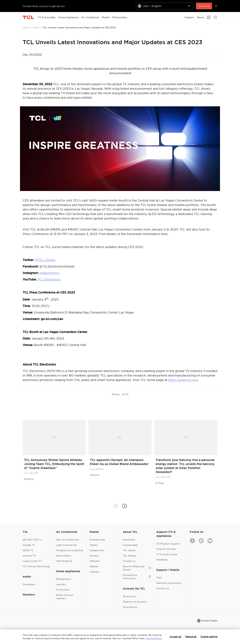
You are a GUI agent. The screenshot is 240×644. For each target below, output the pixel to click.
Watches (95, 561)
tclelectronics (49, 273)
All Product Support (168, 544)
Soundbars (29, 584)
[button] (124, 506)
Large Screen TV (32, 561)
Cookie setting (209, 637)
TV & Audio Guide (167, 554)
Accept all (175, 637)
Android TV (29, 556)
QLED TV (28, 550)
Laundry (61, 584)
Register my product (135, 602)
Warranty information (169, 583)
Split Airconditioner (67, 540)
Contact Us (163, 588)
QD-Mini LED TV (32, 540)
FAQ (159, 578)
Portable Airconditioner (70, 550)
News (36, 27)
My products (130, 607)
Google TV (29, 545)
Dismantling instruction (137, 577)
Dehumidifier (63, 556)
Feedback (162, 560)
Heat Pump (64, 561)
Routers (94, 556)
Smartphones (97, 540)
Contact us (129, 561)
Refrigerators (64, 579)
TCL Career (129, 550)
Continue (204, 6)
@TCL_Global (45, 260)
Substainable (130, 545)
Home (26, 27)
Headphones (97, 550)
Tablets (94, 545)
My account (130, 596)
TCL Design (129, 556)
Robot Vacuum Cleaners (65, 597)
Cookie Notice (154, 638)
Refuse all (191, 637)
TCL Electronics (49, 279)
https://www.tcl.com (183, 380)
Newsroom (129, 540)
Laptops (94, 572)
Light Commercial (66, 545)
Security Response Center (137, 568)
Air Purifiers (63, 590)
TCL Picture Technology (36, 566)
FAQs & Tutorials (166, 549)
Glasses (94, 566)
